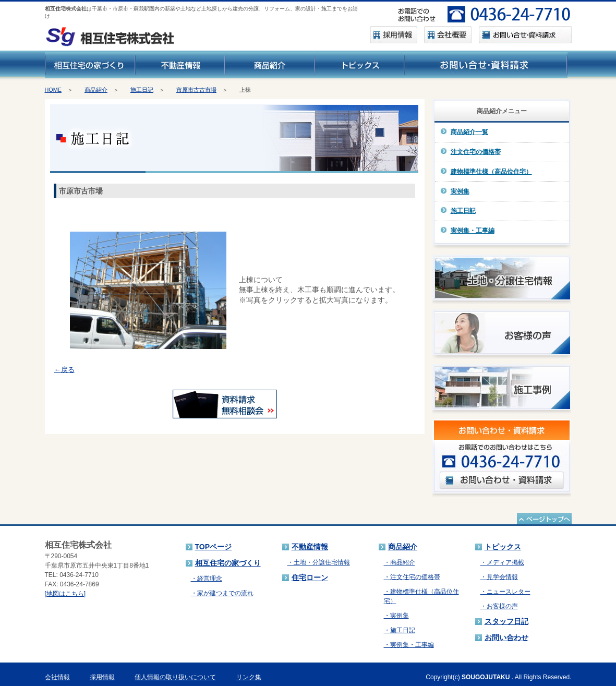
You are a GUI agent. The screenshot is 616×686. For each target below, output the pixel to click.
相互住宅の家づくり (228, 563)
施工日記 (142, 90)
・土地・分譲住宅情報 (319, 562)
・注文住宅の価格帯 (412, 577)
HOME (53, 90)
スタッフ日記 (506, 621)
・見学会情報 (499, 577)
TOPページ (214, 547)
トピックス (503, 547)
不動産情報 (310, 547)
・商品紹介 (400, 562)
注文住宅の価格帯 (476, 152)
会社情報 (57, 677)
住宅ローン (310, 577)
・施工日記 (400, 630)
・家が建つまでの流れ (222, 593)
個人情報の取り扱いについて (175, 677)
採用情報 (102, 677)
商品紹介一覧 (469, 132)
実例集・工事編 (473, 231)
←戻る (64, 370)
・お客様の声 (499, 606)
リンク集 (249, 677)
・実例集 (396, 616)
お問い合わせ (506, 637)
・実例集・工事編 (409, 645)
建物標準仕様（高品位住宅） (491, 172)
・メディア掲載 (502, 562)
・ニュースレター (505, 592)
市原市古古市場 (196, 90)
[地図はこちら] (65, 594)
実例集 (460, 191)
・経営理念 (207, 579)
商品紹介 (96, 90)
